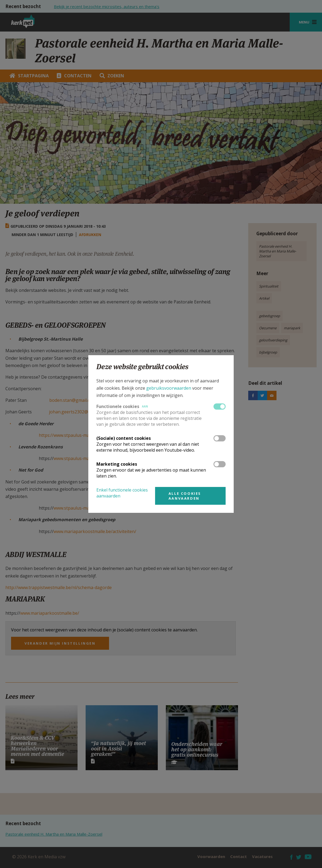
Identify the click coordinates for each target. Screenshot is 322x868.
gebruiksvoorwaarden (169, 388)
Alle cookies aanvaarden (185, 496)
